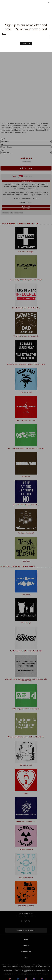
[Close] (49, 3)
